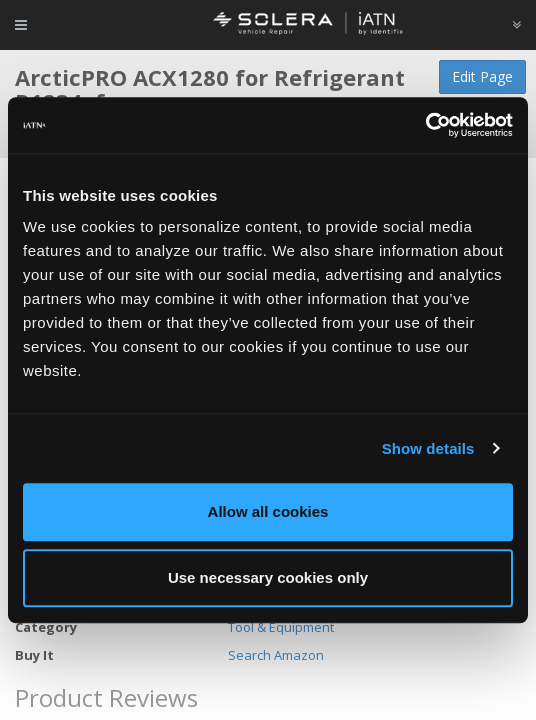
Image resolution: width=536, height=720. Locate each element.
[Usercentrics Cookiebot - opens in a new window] (425, 125)
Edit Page (482, 76)
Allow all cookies (268, 511)
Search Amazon (276, 655)
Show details (428, 448)
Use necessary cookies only (268, 577)
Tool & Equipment (281, 627)
